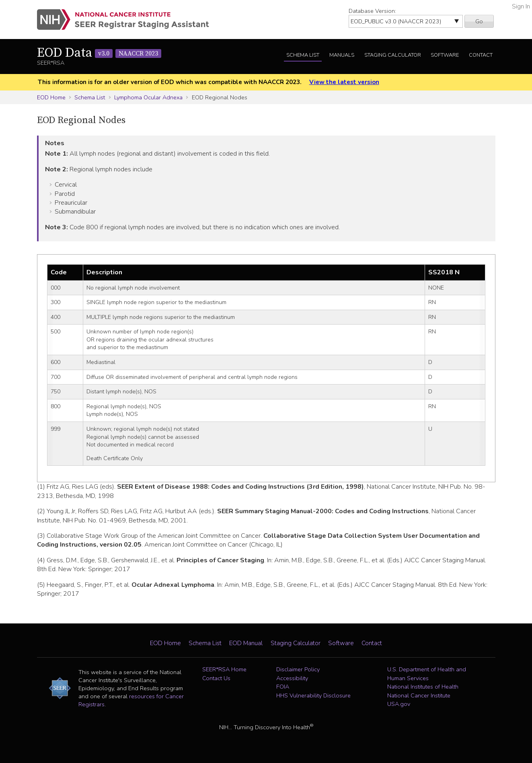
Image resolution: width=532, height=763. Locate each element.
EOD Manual (246, 643)
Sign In (521, 6)
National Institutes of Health (423, 687)
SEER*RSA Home (224, 669)
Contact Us (216, 678)
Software (445, 55)
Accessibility (292, 678)
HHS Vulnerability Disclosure (313, 695)
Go (479, 21)
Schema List (303, 55)
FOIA (283, 687)
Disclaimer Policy (298, 669)
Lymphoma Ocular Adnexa (148, 97)
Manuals (342, 55)
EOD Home (51, 97)
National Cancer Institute (419, 695)
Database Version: (372, 11)
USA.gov (399, 704)
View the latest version (344, 82)
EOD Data (99, 53)
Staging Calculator (393, 55)
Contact (481, 55)
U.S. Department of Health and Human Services (427, 674)
